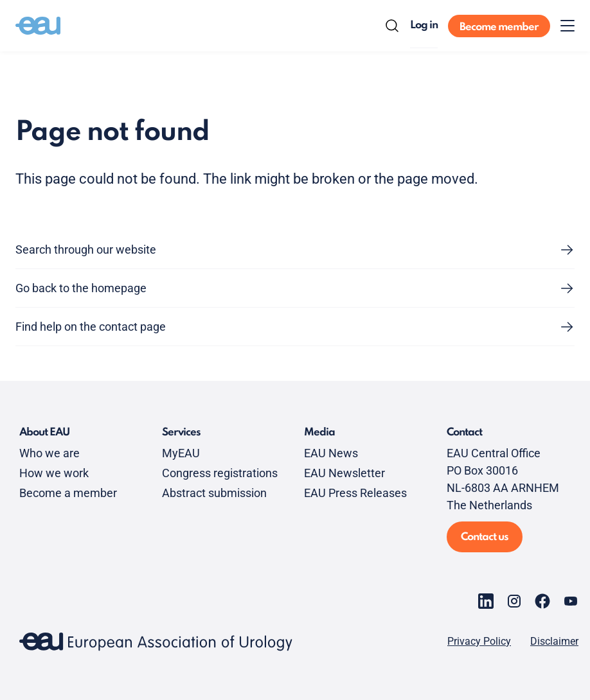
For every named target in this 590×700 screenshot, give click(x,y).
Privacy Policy (479, 642)
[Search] (392, 26)
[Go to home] (38, 26)
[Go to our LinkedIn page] (486, 601)
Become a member (68, 493)
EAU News (331, 453)
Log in (424, 25)
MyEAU (181, 453)
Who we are (49, 453)
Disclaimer (554, 642)
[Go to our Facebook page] (542, 601)
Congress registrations (220, 473)
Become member (499, 27)
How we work (54, 473)
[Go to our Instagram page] (514, 601)
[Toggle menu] (568, 26)
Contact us (485, 537)
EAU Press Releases (355, 493)
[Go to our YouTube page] (571, 601)
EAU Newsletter (344, 473)
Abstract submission (214, 493)
